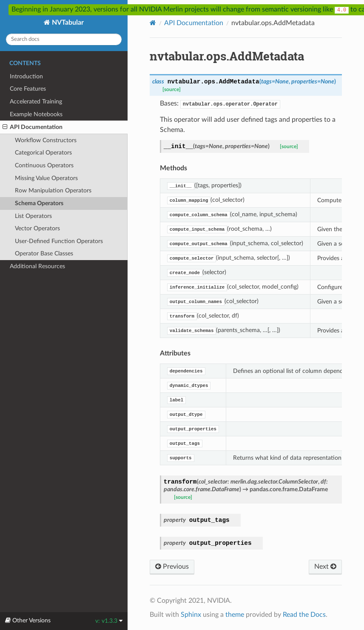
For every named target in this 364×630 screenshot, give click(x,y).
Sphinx (191, 615)
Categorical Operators (43, 153)
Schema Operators (39, 203)
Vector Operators (37, 228)
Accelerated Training (36, 102)
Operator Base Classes (44, 253)
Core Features (28, 89)
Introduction (26, 76)
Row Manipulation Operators (53, 190)
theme (235, 615)
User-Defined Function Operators (59, 241)
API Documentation (33, 127)
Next (325, 567)
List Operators (33, 216)
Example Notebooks (36, 114)
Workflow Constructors (46, 140)
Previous (172, 567)
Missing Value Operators (46, 178)
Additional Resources (37, 266)
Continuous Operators (44, 165)
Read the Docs (304, 615)
